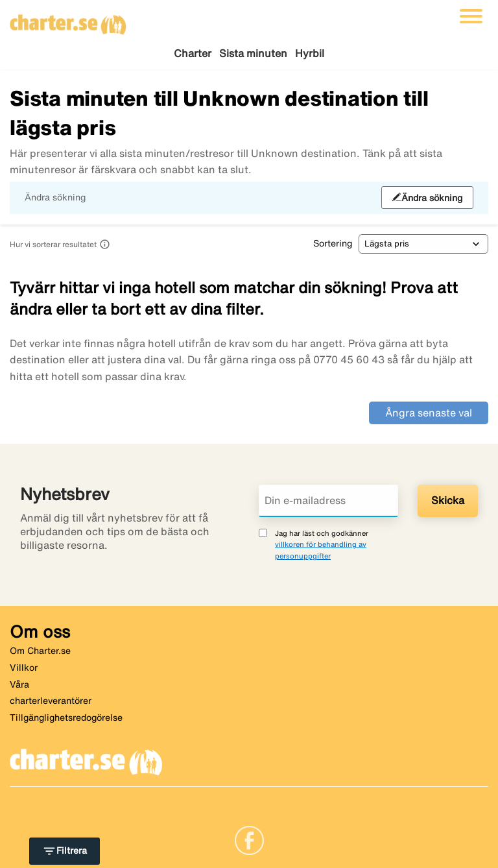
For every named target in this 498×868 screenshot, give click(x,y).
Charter (193, 53)
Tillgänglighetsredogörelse (66, 717)
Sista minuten (253, 53)
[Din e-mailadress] (328, 501)
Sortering (333, 243)
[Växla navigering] (471, 16)
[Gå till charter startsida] (68, 20)
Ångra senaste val (429, 413)
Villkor (24, 668)
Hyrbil (310, 53)
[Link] (249, 839)
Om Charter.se (40, 651)
